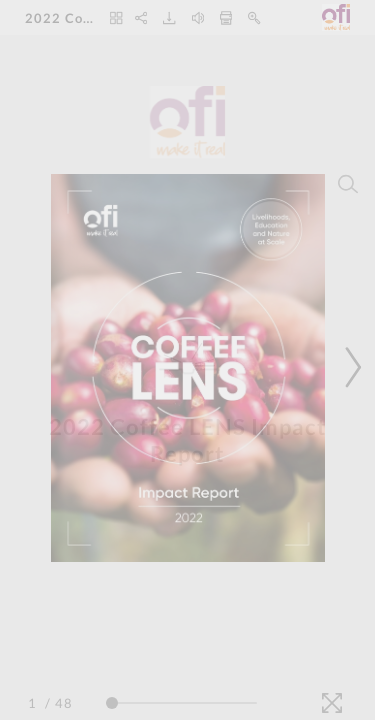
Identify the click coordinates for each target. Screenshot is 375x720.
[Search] (348, 184)
